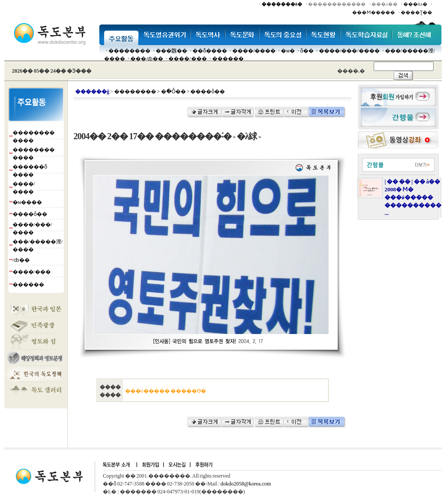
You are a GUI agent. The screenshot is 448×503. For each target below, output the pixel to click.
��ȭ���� (210, 51)
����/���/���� (349, 51)
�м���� (28, 202)
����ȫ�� (30, 214)
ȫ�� (307, 51)
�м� (288, 51)
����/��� (187, 59)
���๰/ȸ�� (147, 59)
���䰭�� (171, 51)
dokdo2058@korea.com (246, 484)
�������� (129, 51)
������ (228, 59)
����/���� (254, 51)
